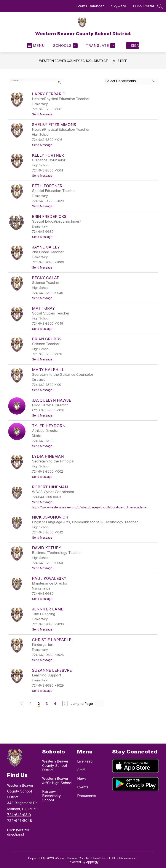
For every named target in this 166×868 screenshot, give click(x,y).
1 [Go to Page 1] (31, 704)
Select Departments (121, 81)
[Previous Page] (21, 704)
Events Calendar (90, 6)
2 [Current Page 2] (39, 704)
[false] (36, 80)
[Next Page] (65, 704)
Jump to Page (82, 704)
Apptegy (92, 862)
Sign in (135, 46)
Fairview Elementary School (51, 796)
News (82, 778)
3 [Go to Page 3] (47, 704)
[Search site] (160, 6)
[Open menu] (36, 46)
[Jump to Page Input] (99, 704)
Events (83, 787)
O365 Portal (144, 6)
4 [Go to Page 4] (55, 704)
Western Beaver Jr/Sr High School (57, 781)
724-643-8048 (20, 821)
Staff (122, 61)
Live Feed (85, 761)
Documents (87, 796)
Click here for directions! (18, 832)
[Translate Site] (100, 46)
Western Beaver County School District (73, 61)
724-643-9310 (19, 815)
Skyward (119, 6)
